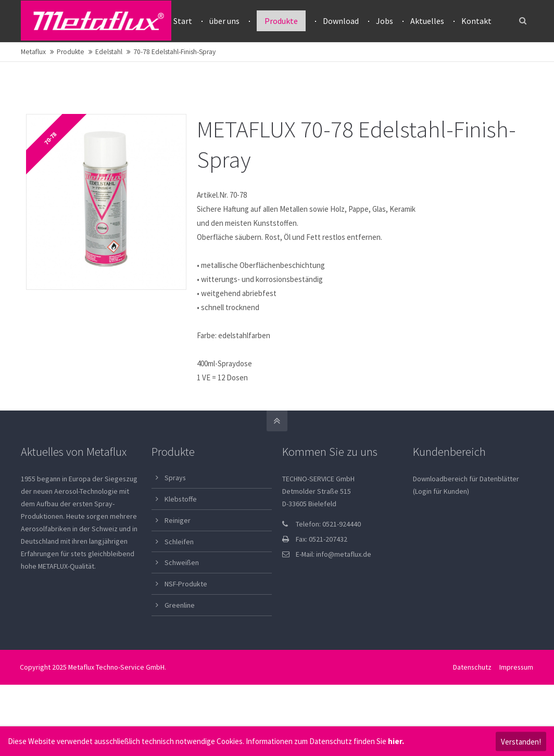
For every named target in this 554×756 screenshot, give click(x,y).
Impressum (516, 709)
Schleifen (179, 583)
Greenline (180, 647)
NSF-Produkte (186, 625)
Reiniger (178, 562)
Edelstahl (109, 93)
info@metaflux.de (344, 596)
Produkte (71, 93)
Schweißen (182, 604)
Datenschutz (472, 709)
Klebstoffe (181, 541)
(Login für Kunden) (441, 533)
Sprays (175, 519)
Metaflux (33, 93)
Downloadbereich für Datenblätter (466, 520)
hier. (396, 741)
